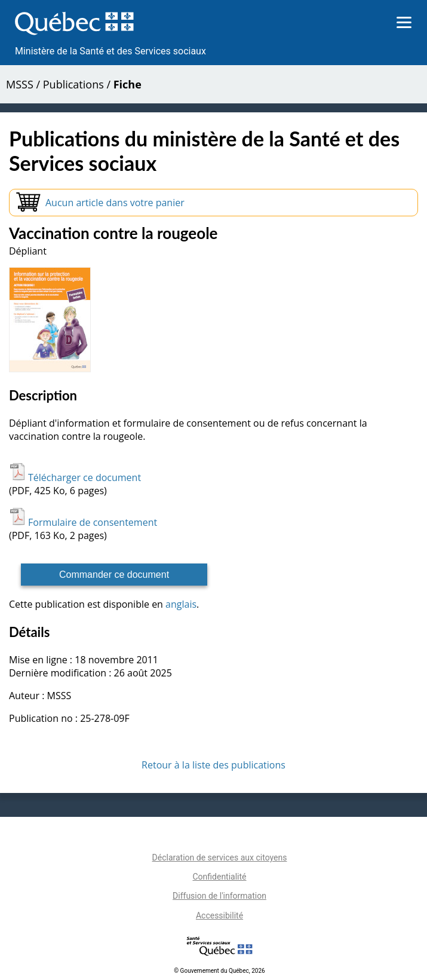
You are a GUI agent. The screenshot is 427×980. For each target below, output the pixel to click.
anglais (181, 604)
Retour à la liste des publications (213, 765)
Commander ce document (114, 575)
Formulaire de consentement (83, 522)
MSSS (20, 84)
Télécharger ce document (75, 477)
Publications (73, 84)
